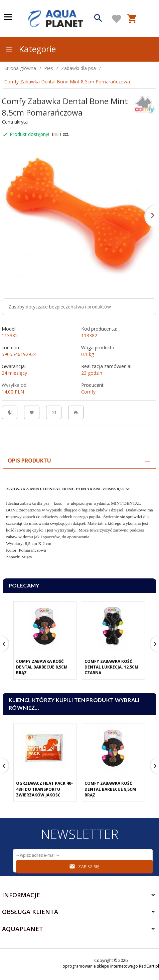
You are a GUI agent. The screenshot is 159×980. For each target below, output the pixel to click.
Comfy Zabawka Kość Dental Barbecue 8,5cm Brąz (42, 667)
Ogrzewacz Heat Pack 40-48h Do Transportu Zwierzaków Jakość (44, 789)
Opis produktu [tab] (29, 461)
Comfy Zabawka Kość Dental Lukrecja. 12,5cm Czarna (111, 667)
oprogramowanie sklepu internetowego (100, 966)
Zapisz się (84, 866)
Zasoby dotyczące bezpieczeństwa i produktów (60, 307)
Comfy (88, 392)
